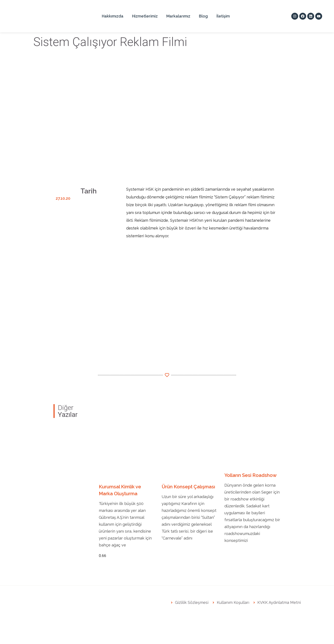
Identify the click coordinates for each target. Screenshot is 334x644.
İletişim (223, 16)
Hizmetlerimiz (145, 16)
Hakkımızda (113, 16)
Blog (203, 16)
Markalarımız (178, 16)
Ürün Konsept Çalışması (188, 487)
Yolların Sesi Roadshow (251, 475)
